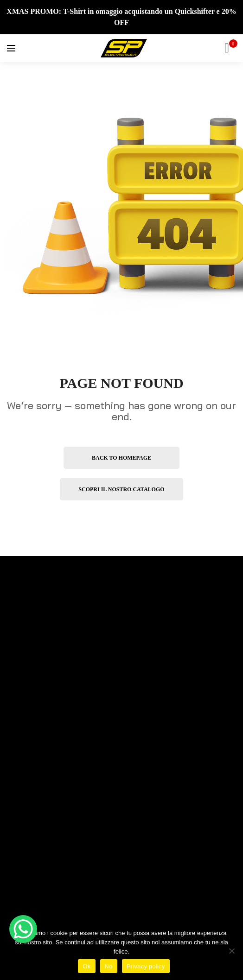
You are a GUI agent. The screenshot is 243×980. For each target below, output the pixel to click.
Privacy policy (146, 966)
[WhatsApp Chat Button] (23, 929)
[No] (231, 951)
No (109, 966)
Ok (86, 966)
